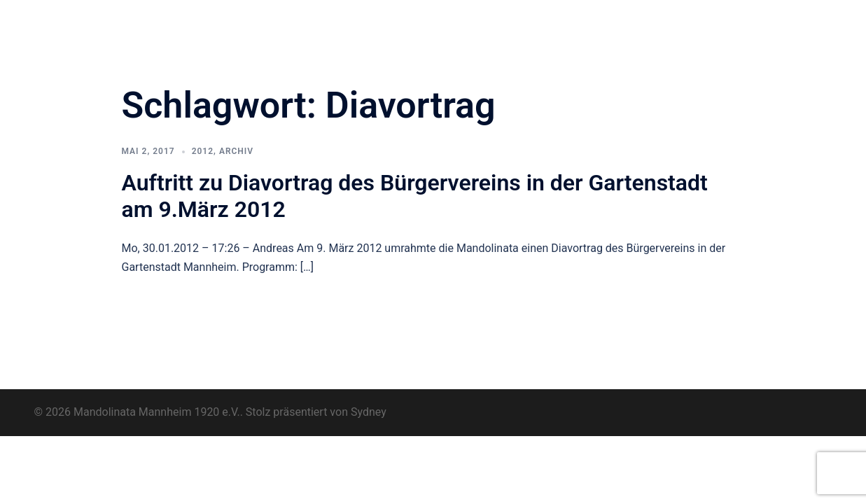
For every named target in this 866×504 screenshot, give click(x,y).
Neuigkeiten (445, 22)
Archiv (727, 22)
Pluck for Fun (520, 22)
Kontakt (334, 38)
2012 (203, 151)
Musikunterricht (658, 22)
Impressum (785, 22)
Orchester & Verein (358, 22)
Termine (586, 22)
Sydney (369, 412)
